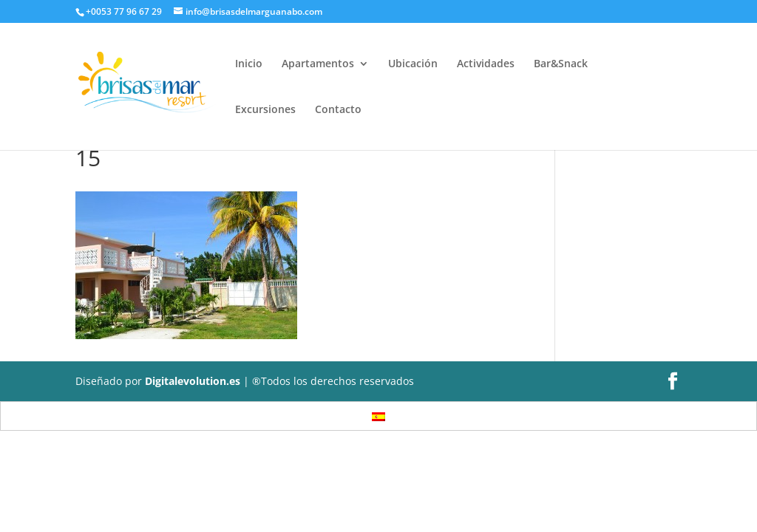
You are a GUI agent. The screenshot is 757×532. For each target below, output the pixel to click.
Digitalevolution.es (193, 381)
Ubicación (413, 64)
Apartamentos (318, 64)
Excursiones (265, 110)
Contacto (338, 110)
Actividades (486, 64)
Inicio (249, 64)
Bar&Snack (561, 64)
